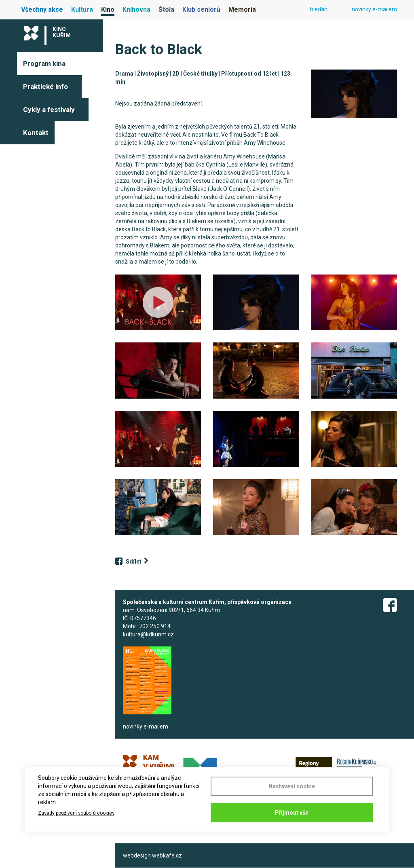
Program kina (44, 63)
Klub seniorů (201, 10)
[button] (354, 94)
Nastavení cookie (292, 786)
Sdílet (134, 562)
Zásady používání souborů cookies (76, 813)
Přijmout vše (292, 813)
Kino (108, 10)
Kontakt (36, 133)
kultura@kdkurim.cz (148, 634)
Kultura (82, 10)
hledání (319, 9)
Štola (166, 10)
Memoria (242, 10)
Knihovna (136, 10)
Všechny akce (42, 10)
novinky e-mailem (374, 9)
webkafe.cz (167, 855)
